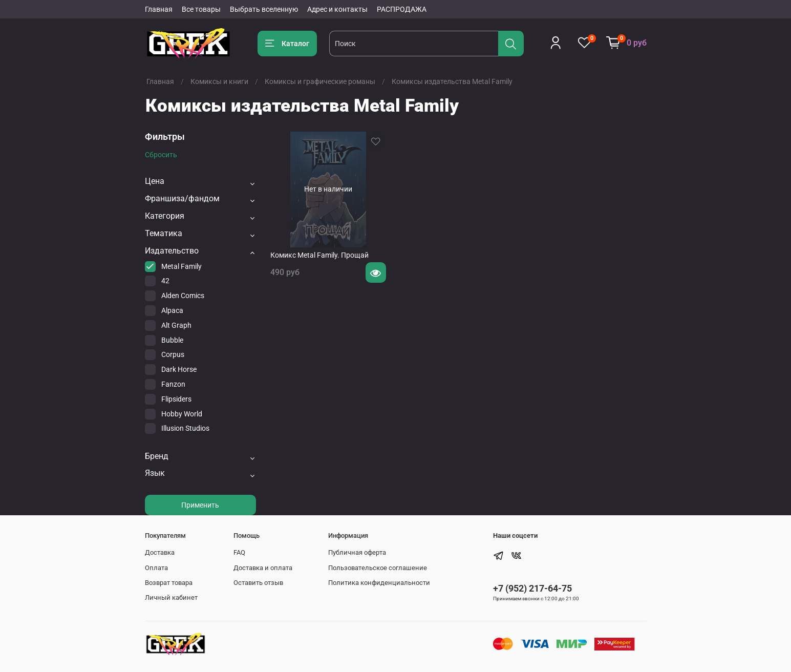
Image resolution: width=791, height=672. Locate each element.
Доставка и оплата (263, 568)
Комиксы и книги (219, 81)
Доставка (160, 552)
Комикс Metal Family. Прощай (319, 255)
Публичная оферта (357, 552)
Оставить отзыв (258, 583)
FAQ (239, 552)
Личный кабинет (171, 597)
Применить (200, 505)
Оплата (156, 568)
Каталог (287, 44)
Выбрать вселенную (264, 9)
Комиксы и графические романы (320, 81)
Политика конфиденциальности (379, 583)
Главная (159, 9)
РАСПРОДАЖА (402, 9)
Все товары (201, 9)
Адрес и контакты (337, 9)
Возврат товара (169, 583)
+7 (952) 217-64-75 (532, 588)
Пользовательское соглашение (378, 568)
